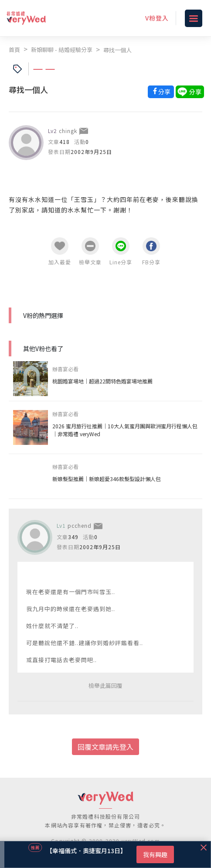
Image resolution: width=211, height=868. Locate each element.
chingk (68, 131)
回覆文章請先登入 (105, 747)
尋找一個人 (117, 50)
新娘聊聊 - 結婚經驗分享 (62, 50)
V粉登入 (157, 18)
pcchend (80, 525)
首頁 (14, 50)
